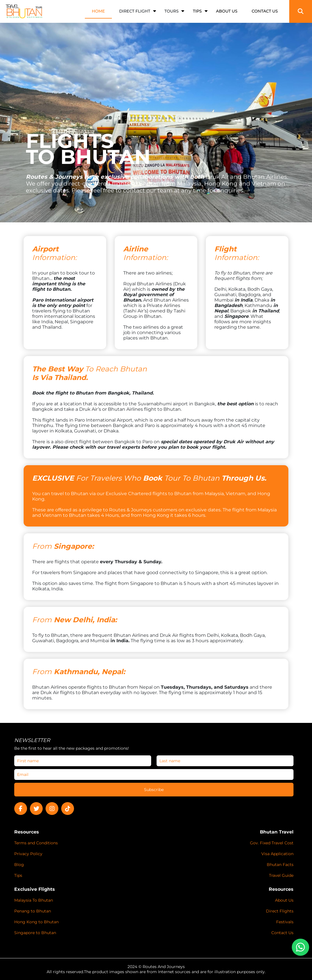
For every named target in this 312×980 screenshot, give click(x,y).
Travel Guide (281, 875)
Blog (19, 865)
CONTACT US (265, 11)
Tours (172, 11)
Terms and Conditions (36, 843)
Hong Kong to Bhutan (36, 922)
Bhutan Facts (280, 865)
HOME (98, 11)
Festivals (285, 922)
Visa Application (277, 854)
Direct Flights (280, 911)
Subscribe (154, 790)
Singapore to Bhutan (35, 933)
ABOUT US (227, 11)
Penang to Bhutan (33, 911)
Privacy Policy (28, 854)
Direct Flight (135, 11)
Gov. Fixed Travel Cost (272, 843)
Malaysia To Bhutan (34, 900)
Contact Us (282, 933)
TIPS (197, 11)
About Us (284, 900)
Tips (18, 875)
